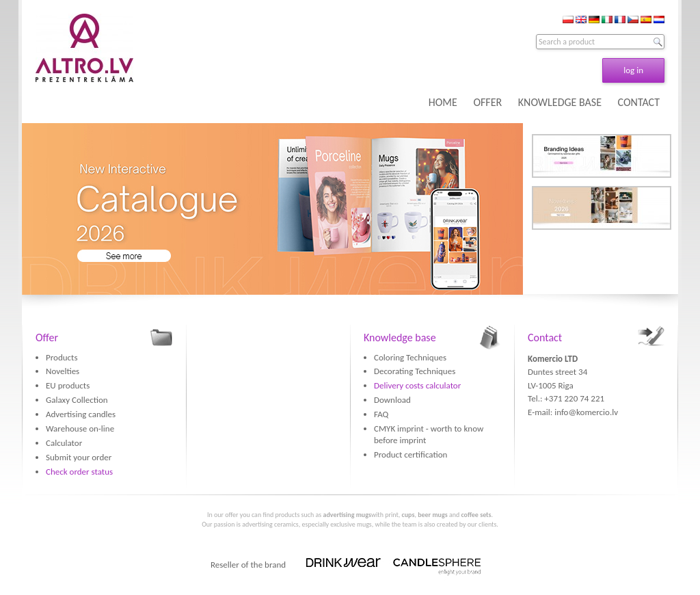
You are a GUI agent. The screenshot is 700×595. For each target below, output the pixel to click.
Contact (545, 338)
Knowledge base (400, 338)
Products (62, 357)
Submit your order (79, 457)
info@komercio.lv (586, 412)
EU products (68, 385)
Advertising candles (81, 414)
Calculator (64, 443)
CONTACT (639, 102)
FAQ (381, 414)
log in (633, 70)
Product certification (410, 454)
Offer (47, 338)
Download (392, 400)
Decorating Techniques (415, 371)
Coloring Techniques (410, 357)
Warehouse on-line (80, 428)
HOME (443, 102)
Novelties (63, 371)
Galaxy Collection (77, 400)
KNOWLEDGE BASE (560, 102)
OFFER (487, 102)
